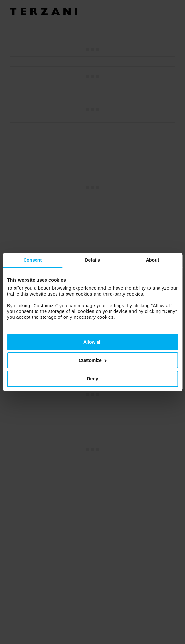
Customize (93, 360)
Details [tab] (93, 260)
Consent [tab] (32, 260)
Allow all (93, 342)
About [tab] (153, 260)
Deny (92, 379)
